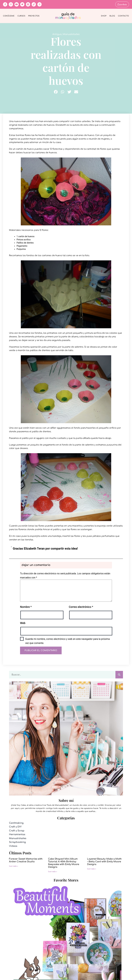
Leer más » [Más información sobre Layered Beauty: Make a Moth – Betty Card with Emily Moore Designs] (92, 868)
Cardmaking (16, 823)
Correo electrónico (81, 606)
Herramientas (17, 834)
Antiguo (57, 34)
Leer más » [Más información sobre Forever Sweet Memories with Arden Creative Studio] (14, 866)
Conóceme (9, 16)
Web (23, 623)
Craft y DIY (15, 826)
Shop (104, 16)
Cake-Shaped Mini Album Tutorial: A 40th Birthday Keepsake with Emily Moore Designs (64, 863)
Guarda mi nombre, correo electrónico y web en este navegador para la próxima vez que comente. (67, 641)
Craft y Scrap (17, 830)
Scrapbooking (17, 842)
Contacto (123, 16)
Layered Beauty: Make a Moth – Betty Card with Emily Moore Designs (104, 861)
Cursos (21, 16)
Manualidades (71, 34)
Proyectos (34, 16)
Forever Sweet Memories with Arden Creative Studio (26, 860)
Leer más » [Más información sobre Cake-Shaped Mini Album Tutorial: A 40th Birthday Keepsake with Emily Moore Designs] (53, 871)
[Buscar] (119, 674)
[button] (56, 91)
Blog (112, 16)
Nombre (26, 606)
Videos (13, 846)
